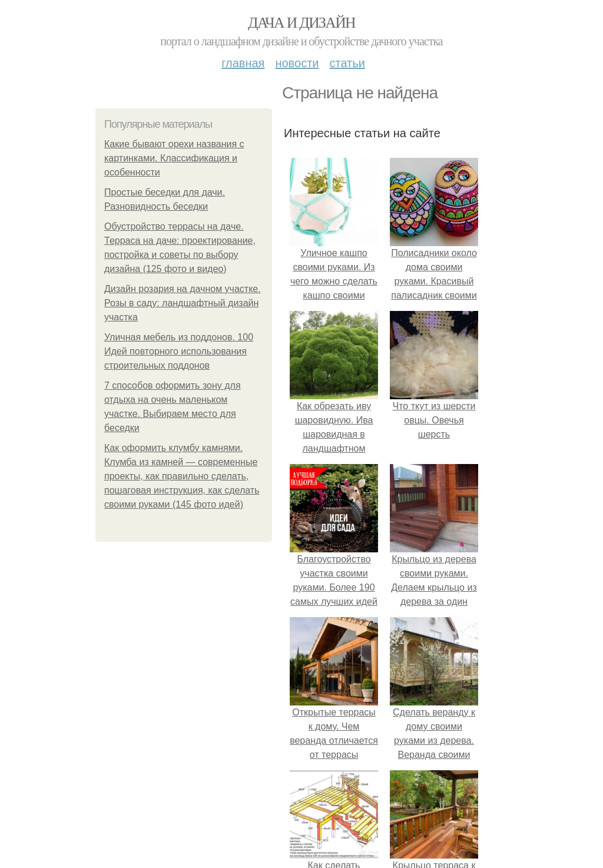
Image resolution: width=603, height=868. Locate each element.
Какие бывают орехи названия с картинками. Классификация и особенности (174, 158)
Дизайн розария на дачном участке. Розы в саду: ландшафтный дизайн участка (183, 303)
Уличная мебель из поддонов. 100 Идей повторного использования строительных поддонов (179, 351)
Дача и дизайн (301, 23)
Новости (297, 63)
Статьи (347, 63)
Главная (243, 63)
